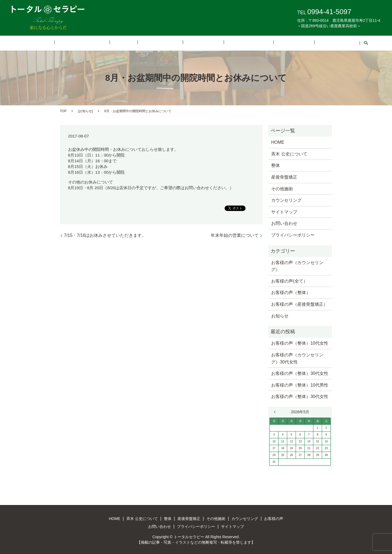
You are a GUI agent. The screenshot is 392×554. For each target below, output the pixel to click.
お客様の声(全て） (289, 281)
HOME (68, 43)
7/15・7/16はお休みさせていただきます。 (105, 235)
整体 (136, 43)
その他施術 (198, 43)
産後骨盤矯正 (164, 43)
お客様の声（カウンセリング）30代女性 (297, 358)
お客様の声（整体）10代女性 (300, 343)
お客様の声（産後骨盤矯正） (299, 304)
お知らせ (85, 111)
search (331, 43)
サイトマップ (284, 211)
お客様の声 (272, 43)
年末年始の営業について (235, 235)
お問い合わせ (306, 43)
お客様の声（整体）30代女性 (300, 373)
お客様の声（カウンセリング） (297, 266)
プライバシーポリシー (293, 235)
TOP (63, 111)
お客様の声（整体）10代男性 (300, 385)
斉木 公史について (103, 43)
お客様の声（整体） (291, 292)
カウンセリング (235, 43)
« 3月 (276, 411)
